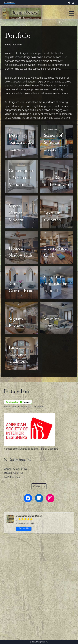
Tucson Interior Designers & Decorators (24, 407)
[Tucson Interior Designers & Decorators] (39, 402)
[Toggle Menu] (72, 13)
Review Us (24, 528)
